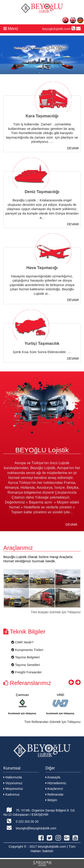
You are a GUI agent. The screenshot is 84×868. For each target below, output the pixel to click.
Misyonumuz (13, 789)
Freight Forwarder (26, 672)
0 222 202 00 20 (21, 821)
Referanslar (55, 794)
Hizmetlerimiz (56, 783)
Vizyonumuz (13, 783)
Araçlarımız (54, 789)
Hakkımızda (13, 777)
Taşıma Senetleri (26, 665)
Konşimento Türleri (27, 650)
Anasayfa (53, 777)
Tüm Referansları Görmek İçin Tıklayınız (53, 722)
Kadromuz (12, 794)
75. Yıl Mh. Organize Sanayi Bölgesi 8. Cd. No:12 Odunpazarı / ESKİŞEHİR (39, 812)
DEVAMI (73, 148)
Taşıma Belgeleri (26, 657)
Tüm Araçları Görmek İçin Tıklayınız (56, 612)
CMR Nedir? (22, 642)
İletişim (51, 800)
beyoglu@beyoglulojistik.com (30, 828)
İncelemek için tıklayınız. (22, 713)
